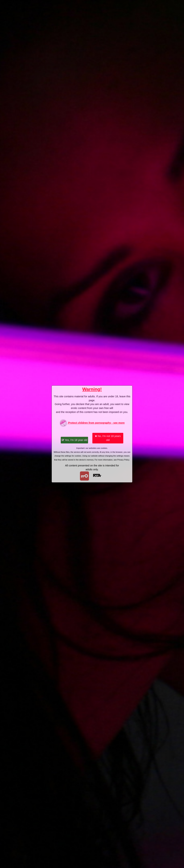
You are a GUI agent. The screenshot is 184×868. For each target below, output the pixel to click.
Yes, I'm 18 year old (74, 440)
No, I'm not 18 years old (108, 438)
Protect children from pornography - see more (92, 423)
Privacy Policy (123, 460)
